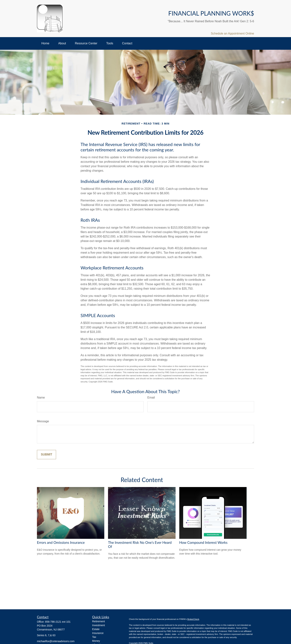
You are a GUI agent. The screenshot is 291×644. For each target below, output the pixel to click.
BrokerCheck (193, 619)
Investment (99, 625)
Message (43, 421)
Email (151, 398)
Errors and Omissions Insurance (61, 543)
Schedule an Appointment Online (232, 33)
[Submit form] (46, 455)
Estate (96, 629)
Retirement (99, 621)
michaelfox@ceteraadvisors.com (56, 641)
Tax (94, 637)
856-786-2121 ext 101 (58, 622)
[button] (45, 43)
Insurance (98, 633)
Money (96, 641)
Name (41, 398)
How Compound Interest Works (203, 543)
